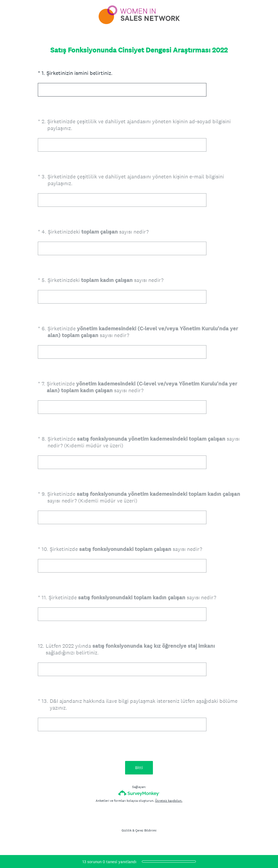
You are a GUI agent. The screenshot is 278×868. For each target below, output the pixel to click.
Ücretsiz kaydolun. (169, 801)
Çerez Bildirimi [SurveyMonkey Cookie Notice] (146, 830)
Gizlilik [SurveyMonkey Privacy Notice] (127, 830)
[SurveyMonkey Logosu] (139, 793)
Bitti (139, 768)
